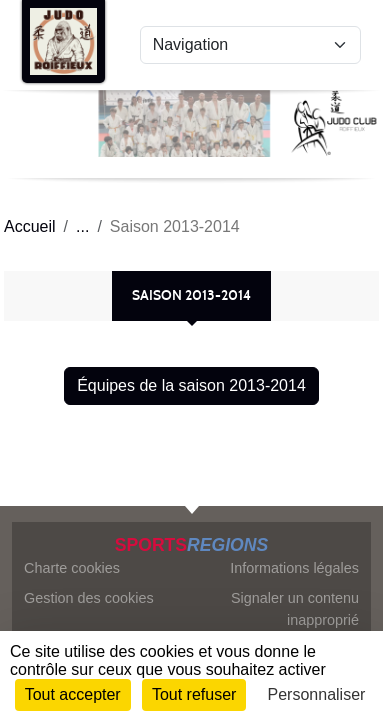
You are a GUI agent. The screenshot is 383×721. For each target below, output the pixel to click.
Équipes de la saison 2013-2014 (191, 385)
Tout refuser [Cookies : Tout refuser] (194, 694)
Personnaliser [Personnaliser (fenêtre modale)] (317, 694)
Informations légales (294, 568)
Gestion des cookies (89, 598)
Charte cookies (72, 568)
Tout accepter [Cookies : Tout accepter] (73, 694)
